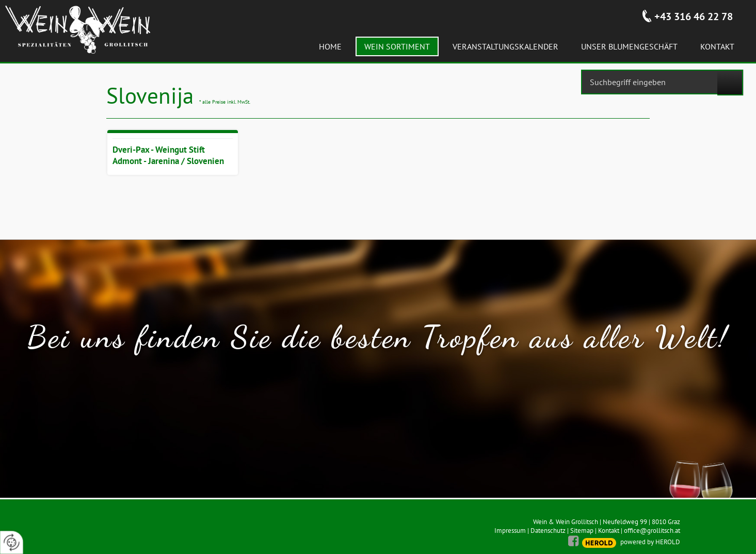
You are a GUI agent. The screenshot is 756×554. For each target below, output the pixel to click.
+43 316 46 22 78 (694, 17)
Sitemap (582, 531)
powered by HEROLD (650, 542)
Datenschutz (548, 531)
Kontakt (609, 531)
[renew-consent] (12, 542)
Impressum (510, 531)
